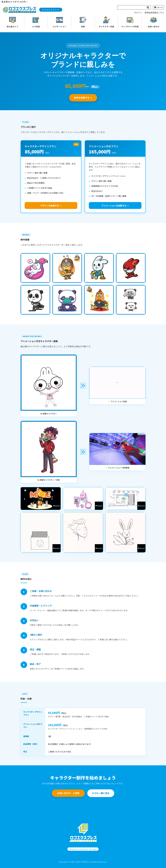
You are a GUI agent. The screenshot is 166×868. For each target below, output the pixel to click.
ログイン (138, 12)
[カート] (158, 7)
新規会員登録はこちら (154, 12)
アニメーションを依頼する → (115, 205)
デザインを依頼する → (51, 205)
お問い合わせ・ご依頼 (68, 793)
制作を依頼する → (83, 98)
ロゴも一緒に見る (101, 793)
